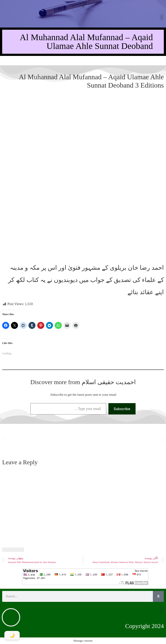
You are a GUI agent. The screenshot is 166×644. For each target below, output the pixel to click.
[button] (83, 6)
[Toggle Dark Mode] (12, 635)
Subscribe (122, 409)
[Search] (158, 596)
